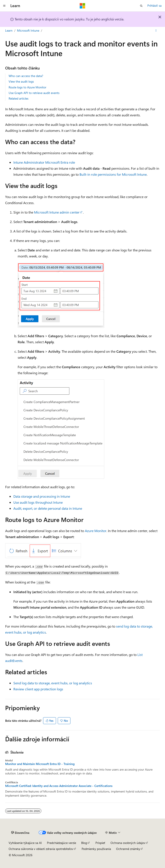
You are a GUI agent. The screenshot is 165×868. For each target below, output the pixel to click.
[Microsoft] (82, 6)
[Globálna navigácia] (4, 6)
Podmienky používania (96, 849)
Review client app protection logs (38, 689)
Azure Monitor (96, 531)
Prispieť (100, 843)
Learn (9, 30)
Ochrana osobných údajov (128, 843)
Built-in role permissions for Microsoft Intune (113, 174)
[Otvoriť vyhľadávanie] (141, 6)
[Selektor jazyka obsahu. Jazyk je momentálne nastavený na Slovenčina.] (20, 833)
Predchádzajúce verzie (61, 843)
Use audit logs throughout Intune (38, 502)
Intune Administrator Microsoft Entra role (44, 162)
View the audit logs (21, 81)
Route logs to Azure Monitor (27, 87)
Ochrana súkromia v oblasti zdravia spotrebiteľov (41, 849)
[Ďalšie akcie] (156, 31)
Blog (84, 843)
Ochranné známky (128, 849)
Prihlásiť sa (154, 5)
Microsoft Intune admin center (57, 212)
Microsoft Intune (28, 30)
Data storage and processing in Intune (42, 496)
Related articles (19, 98)
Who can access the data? (26, 76)
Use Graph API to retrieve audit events (34, 93)
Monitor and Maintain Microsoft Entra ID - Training (40, 764)
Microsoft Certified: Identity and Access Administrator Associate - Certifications (59, 786)
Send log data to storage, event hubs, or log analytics (53, 683)
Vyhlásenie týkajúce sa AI (25, 843)
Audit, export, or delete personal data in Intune (48, 508)
